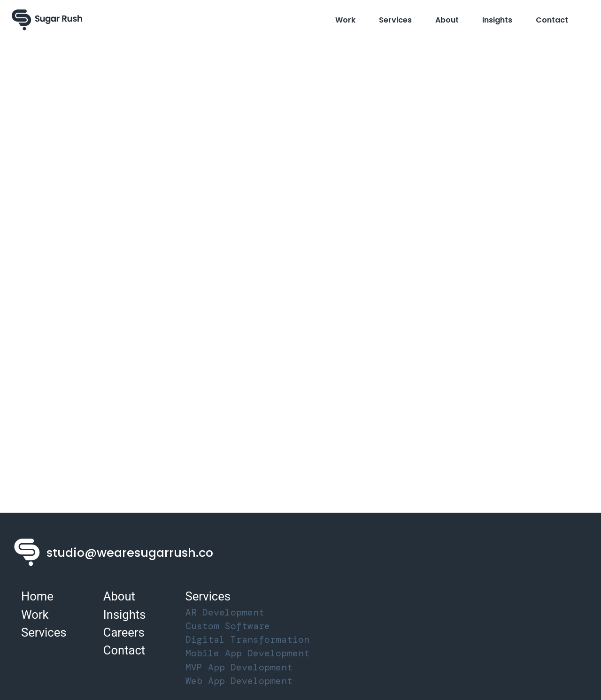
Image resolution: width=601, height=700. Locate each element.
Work (345, 20)
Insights (497, 20)
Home (37, 596)
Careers (124, 632)
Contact (552, 20)
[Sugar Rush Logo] (47, 20)
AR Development (225, 612)
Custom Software (228, 626)
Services (395, 20)
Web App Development (239, 681)
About (447, 20)
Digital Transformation (247, 640)
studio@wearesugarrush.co (130, 553)
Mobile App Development (247, 653)
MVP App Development (239, 667)
